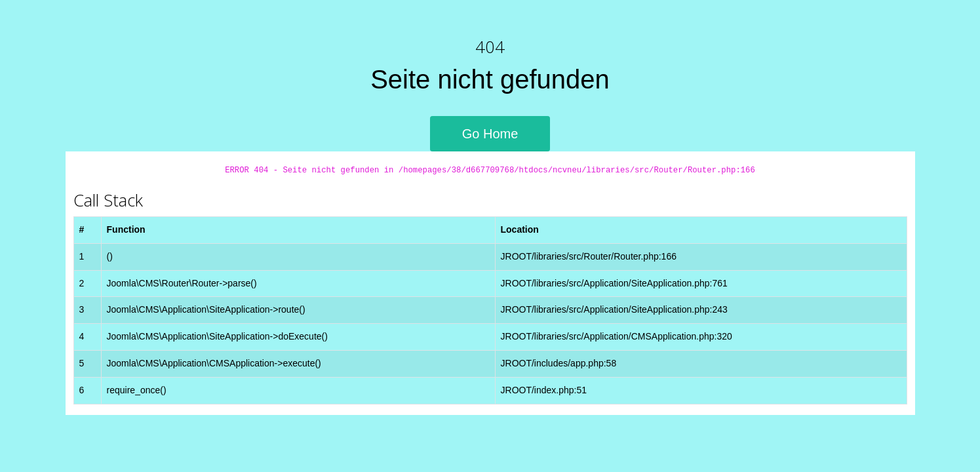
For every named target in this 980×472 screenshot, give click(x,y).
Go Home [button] (490, 134)
